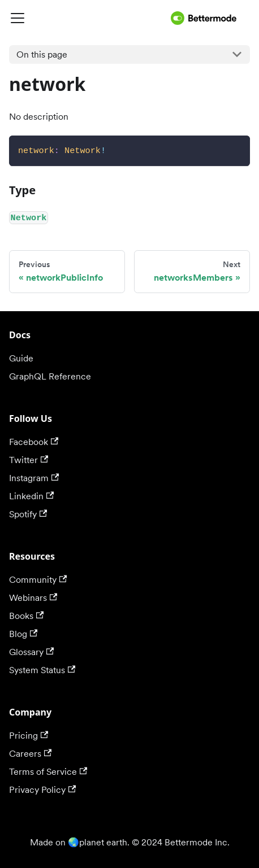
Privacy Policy (42, 790)
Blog (23, 634)
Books (26, 616)
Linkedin (31, 496)
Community (38, 580)
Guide (21, 358)
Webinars (33, 598)
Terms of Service (48, 772)
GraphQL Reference (50, 376)
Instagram (34, 478)
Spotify (28, 514)
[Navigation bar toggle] (88, 18)
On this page (42, 54)
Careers (30, 754)
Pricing (29, 736)
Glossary (31, 652)
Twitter (29, 460)
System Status (42, 670)
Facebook (34, 442)
